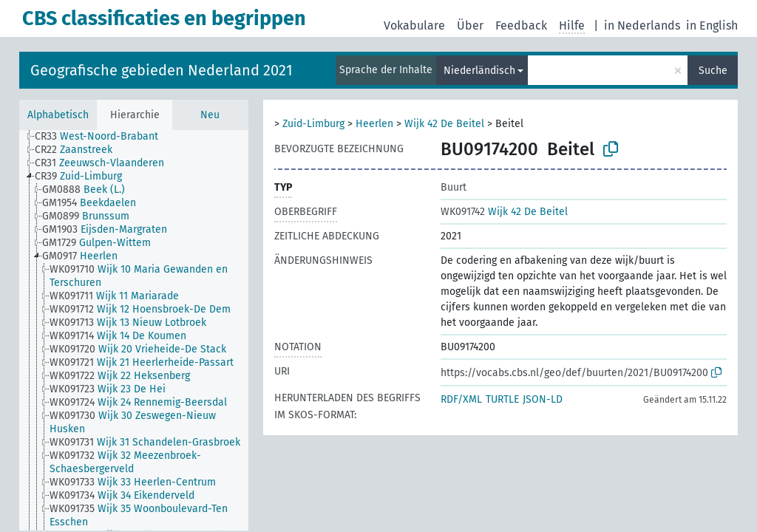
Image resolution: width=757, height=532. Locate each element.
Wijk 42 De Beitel (444, 124)
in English (712, 25)
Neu (210, 115)
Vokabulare (414, 25)
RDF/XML (461, 399)
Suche (713, 71)
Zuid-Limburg (313, 124)
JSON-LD (543, 399)
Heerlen (374, 124)
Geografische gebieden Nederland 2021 (162, 70)
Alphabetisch (58, 115)
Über (470, 25)
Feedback (521, 25)
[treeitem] (103, 137)
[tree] (134, 330)
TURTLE (502, 399)
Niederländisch (479, 71)
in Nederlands (642, 25)
